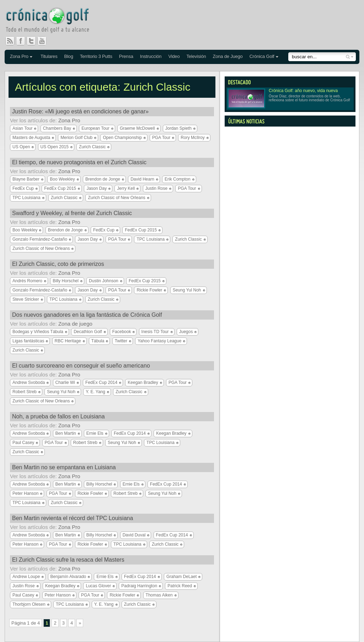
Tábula (98, 341)
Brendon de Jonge (103, 179)
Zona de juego (75, 324)
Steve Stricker (26, 299)
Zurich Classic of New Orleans (116, 198)
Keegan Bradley (143, 382)
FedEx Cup (23, 188)
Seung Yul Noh (187, 290)
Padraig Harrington (139, 586)
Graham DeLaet (181, 577)
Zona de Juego (228, 56)
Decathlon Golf (88, 332)
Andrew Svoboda (29, 382)
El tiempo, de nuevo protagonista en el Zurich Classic (79, 162)
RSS (10, 41)
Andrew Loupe (26, 577)
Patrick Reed (180, 586)
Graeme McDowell (137, 128)
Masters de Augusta (31, 138)
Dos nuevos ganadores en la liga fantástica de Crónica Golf (87, 315)
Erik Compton (178, 179)
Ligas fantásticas (28, 341)
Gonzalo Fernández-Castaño (40, 239)
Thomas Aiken (159, 595)
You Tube (45, 41)
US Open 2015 (55, 147)
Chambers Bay (57, 128)
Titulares (49, 56)
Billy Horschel (66, 281)
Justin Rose (157, 188)
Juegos (186, 332)
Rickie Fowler (149, 290)
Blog (68, 56)
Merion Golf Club (76, 138)
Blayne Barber (26, 179)
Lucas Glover (98, 586)
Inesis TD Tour (155, 332)
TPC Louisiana (26, 198)
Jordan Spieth (178, 128)
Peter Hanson (25, 493)
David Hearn (142, 179)
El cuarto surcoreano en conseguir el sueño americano (81, 366)
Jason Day (97, 188)
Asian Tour (22, 128)
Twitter (34, 41)
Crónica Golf (262, 56)
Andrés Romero (27, 281)
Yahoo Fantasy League (159, 341)
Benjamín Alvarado (68, 577)
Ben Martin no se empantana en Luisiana (64, 467)
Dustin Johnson (104, 281)
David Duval (134, 535)
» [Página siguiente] (80, 623)
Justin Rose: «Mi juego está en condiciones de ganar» (80, 111)
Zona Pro (19, 56)
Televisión (196, 56)
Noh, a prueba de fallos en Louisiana (58, 416)
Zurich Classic (92, 147)
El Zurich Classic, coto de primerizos (58, 264)
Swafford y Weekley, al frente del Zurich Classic (72, 213)
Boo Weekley (62, 179)
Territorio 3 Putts (96, 56)
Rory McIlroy (192, 138)
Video (174, 56)
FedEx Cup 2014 (101, 382)
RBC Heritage (68, 341)
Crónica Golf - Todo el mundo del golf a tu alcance (53, 21)
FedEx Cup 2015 (60, 188)
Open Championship (122, 138)
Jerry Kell (126, 188)
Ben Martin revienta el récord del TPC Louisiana (73, 518)
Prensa (126, 56)
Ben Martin (66, 433)
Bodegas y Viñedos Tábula (38, 332)
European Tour (95, 128)
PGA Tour (161, 138)
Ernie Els (95, 433)
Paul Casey (23, 443)
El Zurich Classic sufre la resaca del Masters (68, 560)
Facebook (23, 41)
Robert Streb (25, 392)
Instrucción (151, 56)
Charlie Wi (65, 382)
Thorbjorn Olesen (29, 604)
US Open (21, 147)
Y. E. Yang (95, 392)
